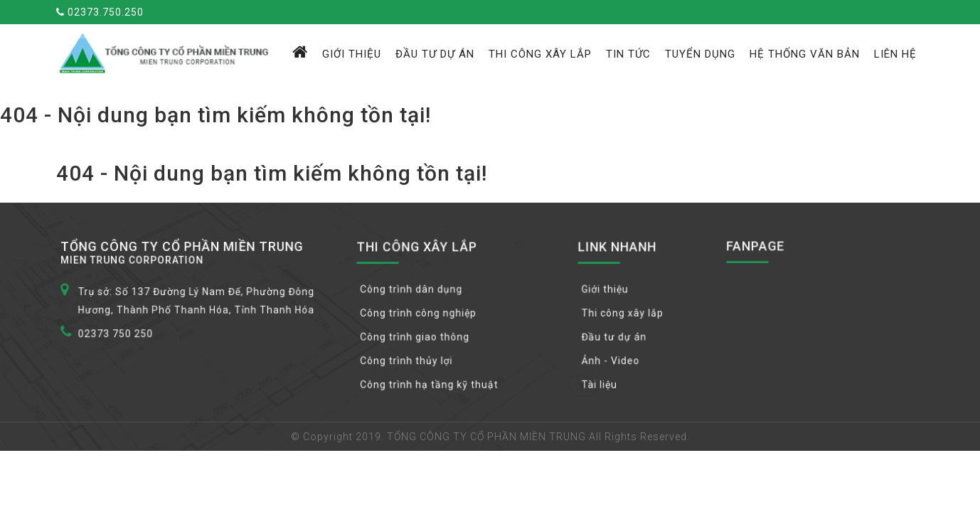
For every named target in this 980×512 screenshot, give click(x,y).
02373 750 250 (120, 334)
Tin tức (628, 54)
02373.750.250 (100, 12)
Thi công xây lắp (540, 54)
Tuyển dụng (700, 54)
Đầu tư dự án (435, 54)
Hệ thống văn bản (805, 54)
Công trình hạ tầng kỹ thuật (432, 384)
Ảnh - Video (614, 361)
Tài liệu (603, 384)
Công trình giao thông (418, 337)
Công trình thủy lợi (410, 361)
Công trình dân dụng (415, 290)
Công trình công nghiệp (421, 314)
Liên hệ (895, 54)
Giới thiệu (352, 54)
